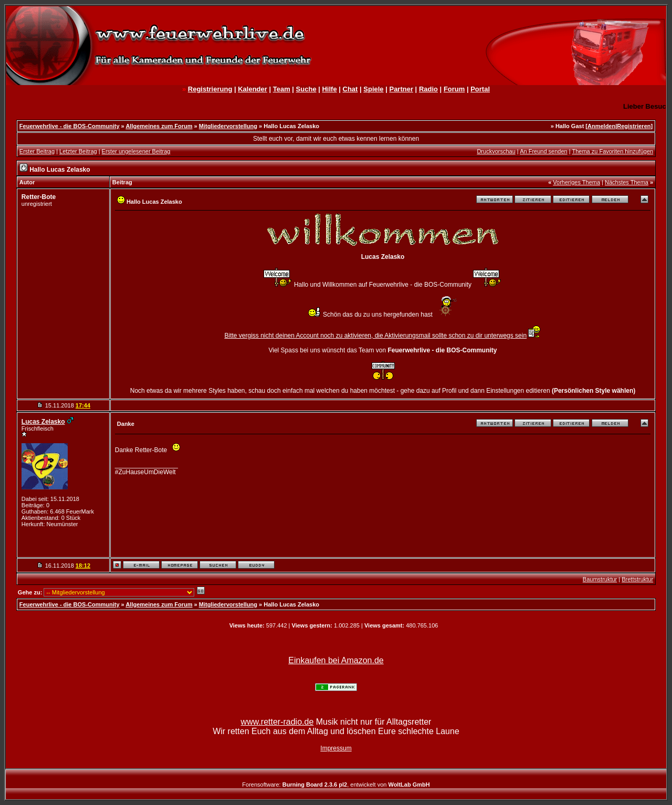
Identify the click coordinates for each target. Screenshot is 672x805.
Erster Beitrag (37, 151)
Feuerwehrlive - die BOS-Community (70, 126)
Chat (350, 89)
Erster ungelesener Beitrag (136, 151)
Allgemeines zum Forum (159, 126)
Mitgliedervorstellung (228, 126)
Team (282, 89)
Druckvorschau (496, 151)
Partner (401, 89)
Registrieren (634, 126)
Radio (428, 89)
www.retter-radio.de (277, 722)
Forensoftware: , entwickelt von (336, 785)
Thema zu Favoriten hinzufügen (612, 151)
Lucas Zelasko (43, 422)
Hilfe (329, 89)
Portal (480, 89)
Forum (454, 89)
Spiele (373, 89)
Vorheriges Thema (576, 182)
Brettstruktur (637, 579)
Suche (306, 89)
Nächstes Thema (627, 182)
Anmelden (601, 126)
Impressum (336, 748)
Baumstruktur (600, 579)
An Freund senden (544, 151)
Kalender (253, 89)
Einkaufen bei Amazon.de (336, 660)
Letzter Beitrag (78, 151)
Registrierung (210, 89)
